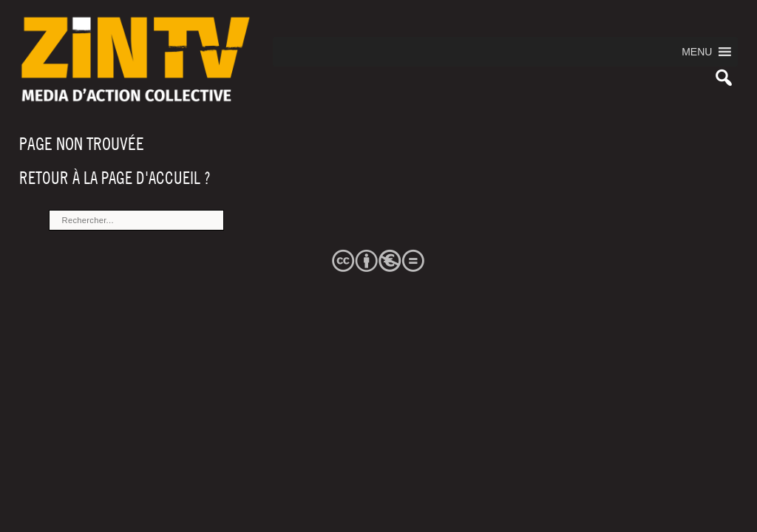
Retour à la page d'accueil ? (115, 178)
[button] (697, 52)
